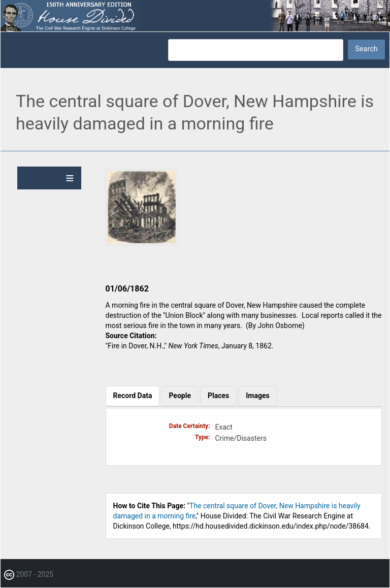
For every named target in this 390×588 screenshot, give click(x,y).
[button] (142, 243)
